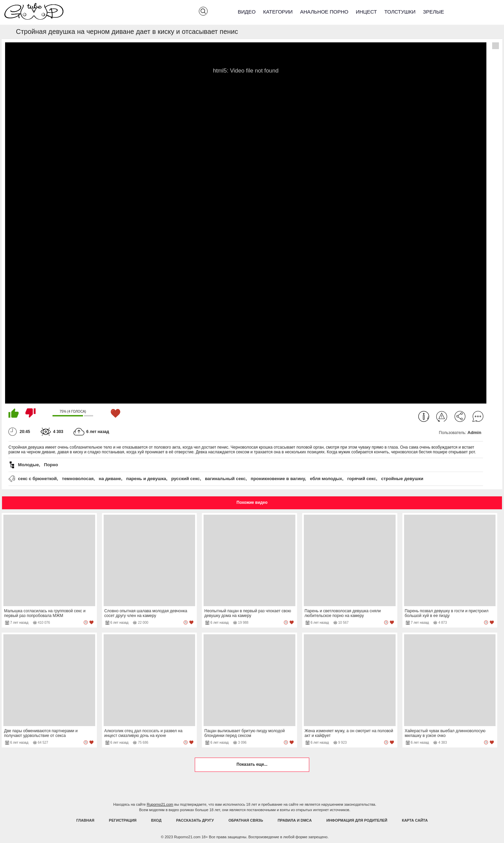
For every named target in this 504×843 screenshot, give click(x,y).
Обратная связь (246, 820)
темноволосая (78, 479)
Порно (51, 465)
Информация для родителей (357, 820)
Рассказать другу (195, 820)
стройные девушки (402, 479)
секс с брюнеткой (37, 479)
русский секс (185, 479)
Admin (474, 433)
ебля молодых (326, 479)
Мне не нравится (30, 413)
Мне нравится (14, 413)
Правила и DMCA (295, 820)
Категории (278, 12)
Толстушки (400, 12)
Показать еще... (252, 764)
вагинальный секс (225, 479)
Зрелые (434, 12)
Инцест (366, 12)
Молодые (28, 465)
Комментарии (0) (478, 416)
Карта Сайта (415, 820)
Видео (247, 12)
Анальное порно (324, 12)
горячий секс (362, 479)
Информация (424, 416)
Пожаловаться (442, 416)
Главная (85, 820)
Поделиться (460, 416)
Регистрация (123, 820)
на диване (110, 479)
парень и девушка (146, 479)
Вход (156, 820)
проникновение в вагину (278, 479)
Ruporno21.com (160, 804)
